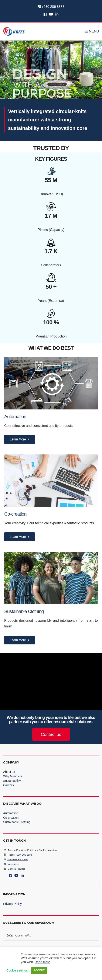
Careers (8, 785)
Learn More (20, 439)
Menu (92, 31)
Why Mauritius (13, 776)
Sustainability (12, 781)
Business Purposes (16, 859)
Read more (42, 962)
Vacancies (11, 864)
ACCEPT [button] (39, 970)
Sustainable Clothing (24, 611)
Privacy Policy (12, 904)
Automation (16, 417)
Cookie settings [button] (17, 970)
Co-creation (16, 514)
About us (9, 772)
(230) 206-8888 (24, 855)
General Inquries (14, 869)
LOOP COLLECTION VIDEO (57, 84)
